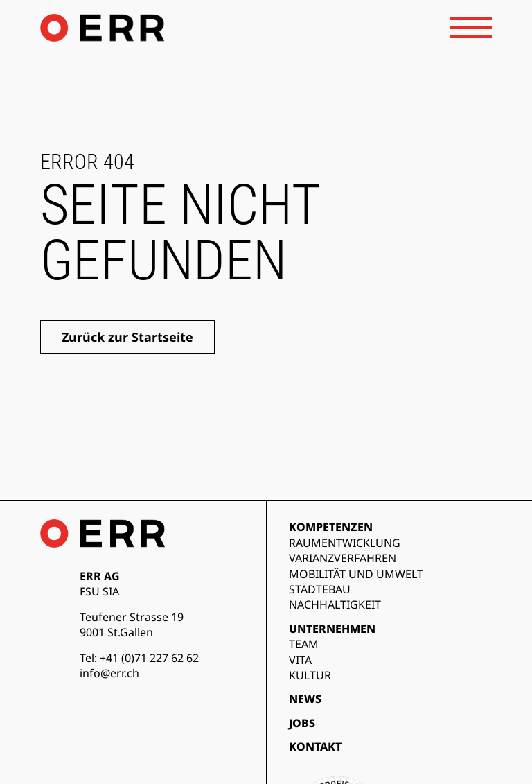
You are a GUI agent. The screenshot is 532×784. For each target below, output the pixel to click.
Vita (300, 660)
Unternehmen (332, 629)
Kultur (310, 675)
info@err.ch (109, 673)
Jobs (302, 723)
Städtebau (320, 589)
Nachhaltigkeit (335, 604)
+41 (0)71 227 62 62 (149, 658)
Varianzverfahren (343, 558)
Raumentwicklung (345, 543)
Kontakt (315, 747)
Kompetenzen (331, 527)
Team (304, 644)
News (305, 699)
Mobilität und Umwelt (356, 574)
